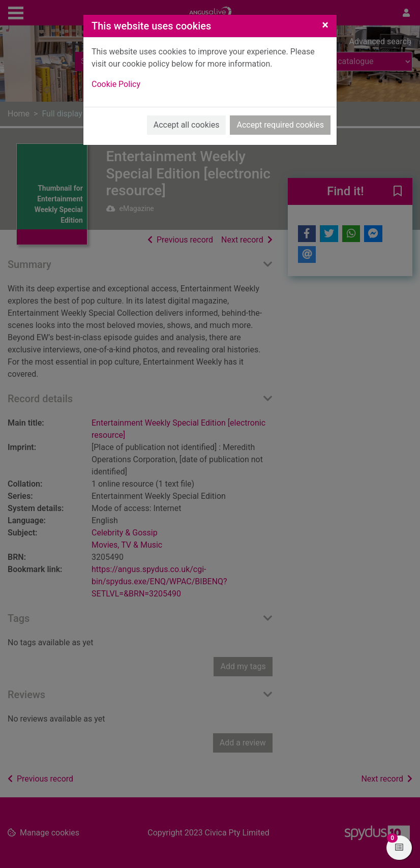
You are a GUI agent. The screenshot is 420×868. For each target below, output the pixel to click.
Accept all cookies (187, 125)
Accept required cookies (280, 125)
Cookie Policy (116, 84)
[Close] (325, 25)
